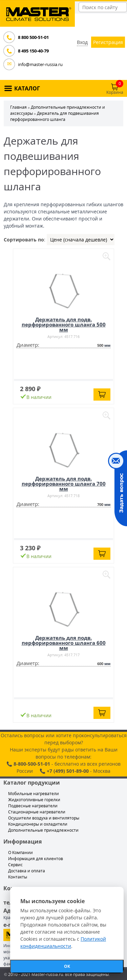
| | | (81, 240)
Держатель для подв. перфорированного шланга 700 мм (64, 484)
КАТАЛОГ (27, 88)
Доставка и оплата (27, 871)
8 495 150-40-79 (33, 51)
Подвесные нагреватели (33, 806)
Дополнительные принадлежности (43, 830)
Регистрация (108, 42)
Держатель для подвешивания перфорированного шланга (55, 116)
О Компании (20, 853)
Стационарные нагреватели (37, 812)
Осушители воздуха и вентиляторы (44, 818)
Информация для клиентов (36, 859)
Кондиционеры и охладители (38, 824)
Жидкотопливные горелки (34, 800)
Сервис (15, 865)
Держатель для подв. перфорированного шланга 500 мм (64, 324)
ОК (67, 966)
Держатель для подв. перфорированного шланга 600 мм (64, 643)
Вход (82, 42)
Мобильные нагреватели (34, 794)
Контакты (18, 877)
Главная (18, 107)
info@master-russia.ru (40, 64)
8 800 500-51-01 (33, 37)
